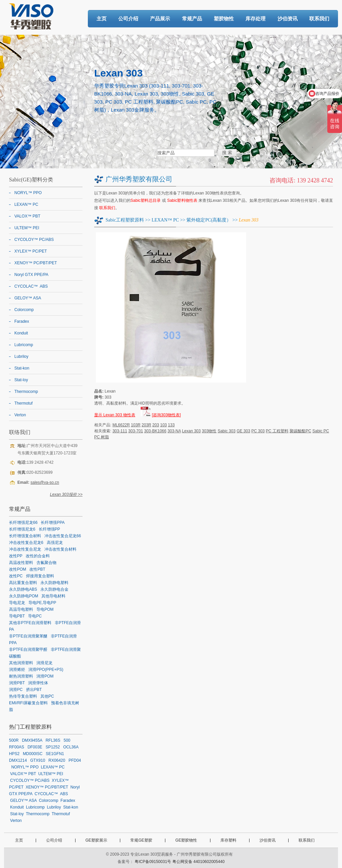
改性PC (16, 576)
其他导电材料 (53, 596)
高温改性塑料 (21, 563)
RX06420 (57, 760)
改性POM (18, 569)
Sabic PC (321, 431)
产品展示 (160, 19)
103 (163, 425)
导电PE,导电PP (42, 603)
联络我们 (20, 432)
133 (171, 425)
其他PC (47, 696)
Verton (20, 415)
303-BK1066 (155, 431)
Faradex (22, 321)
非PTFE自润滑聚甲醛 (28, 649)
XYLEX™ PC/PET (31, 251)
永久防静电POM (24, 596)
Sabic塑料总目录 (146, 200)
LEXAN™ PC (165, 220)
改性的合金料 (38, 556)
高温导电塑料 (21, 609)
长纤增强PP (49, 529)
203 (156, 425)
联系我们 (319, 19)
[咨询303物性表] (166, 415)
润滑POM (45, 676)
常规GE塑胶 (141, 840)
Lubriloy (21, 356)
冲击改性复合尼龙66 (63, 536)
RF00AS (17, 747)
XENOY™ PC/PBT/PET (36, 263)
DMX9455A (32, 740)
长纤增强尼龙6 (22, 529)
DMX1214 (18, 760)
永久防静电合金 (54, 589)
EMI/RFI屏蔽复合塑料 (28, 703)
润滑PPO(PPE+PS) (46, 670)
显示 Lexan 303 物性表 (115, 415)
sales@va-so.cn (45, 482)
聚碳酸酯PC (300, 431)
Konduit (21, 333)
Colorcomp (24, 310)
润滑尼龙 (44, 663)
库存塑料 (228, 840)
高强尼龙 (55, 543)
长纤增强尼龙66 (23, 523)
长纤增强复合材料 (25, 536)
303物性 (209, 431)
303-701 (136, 431)
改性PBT (37, 569)
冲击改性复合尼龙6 (26, 543)
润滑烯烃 (17, 670)
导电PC (35, 616)
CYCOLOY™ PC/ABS (34, 240)
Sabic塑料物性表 (182, 200)
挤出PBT (34, 690)
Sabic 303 (227, 431)
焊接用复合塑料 (40, 576)
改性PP (16, 556)
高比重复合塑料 (23, 583)
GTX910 (38, 760)
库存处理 (255, 19)
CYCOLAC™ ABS (31, 286)
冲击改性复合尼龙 (25, 549)
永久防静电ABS (23, 589)
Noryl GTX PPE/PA (31, 275)
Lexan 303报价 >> (66, 494)
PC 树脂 (102, 437)
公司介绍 (128, 19)
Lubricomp (24, 345)
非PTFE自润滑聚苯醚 (28, 636)
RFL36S (53, 740)
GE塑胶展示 (96, 840)
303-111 (120, 431)
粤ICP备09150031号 (153, 862)
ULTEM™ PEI (27, 228)
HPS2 (14, 754)
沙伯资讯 (288, 19)
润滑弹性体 (38, 683)
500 (67, 740)
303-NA (174, 431)
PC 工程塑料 (277, 431)
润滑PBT (17, 683)
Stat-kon (22, 368)
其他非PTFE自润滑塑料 (30, 623)
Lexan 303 (191, 431)
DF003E (35, 747)
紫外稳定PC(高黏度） (209, 220)
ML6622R (121, 425)
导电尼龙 (17, 603)
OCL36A (71, 747)
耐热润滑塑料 (21, 676)
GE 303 (243, 431)
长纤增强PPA (53, 523)
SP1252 (53, 747)
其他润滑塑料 (21, 663)
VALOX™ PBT (27, 216)
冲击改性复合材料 (60, 549)
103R (136, 425)
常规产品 (192, 19)
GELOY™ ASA (28, 298)
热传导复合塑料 (23, 696)
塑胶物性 (224, 19)
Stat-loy (21, 380)
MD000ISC (33, 754)
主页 (102, 19)
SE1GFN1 (55, 754)
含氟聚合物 (46, 563)
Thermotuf (24, 403)
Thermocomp (26, 392)
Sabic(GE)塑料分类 (31, 180)
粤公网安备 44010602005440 (199, 862)
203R (146, 425)
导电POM (45, 609)
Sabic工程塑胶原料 (125, 220)
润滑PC (16, 690)
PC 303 (258, 431)
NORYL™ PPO (28, 193)
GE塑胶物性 (186, 840)
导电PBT (17, 616)
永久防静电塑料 (54, 583)
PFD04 (75, 760)
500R (14, 740)
